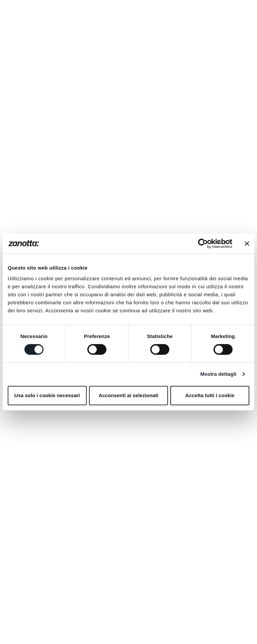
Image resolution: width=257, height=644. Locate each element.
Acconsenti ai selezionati (128, 395)
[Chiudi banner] (247, 244)
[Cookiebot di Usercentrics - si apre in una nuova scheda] (203, 244)
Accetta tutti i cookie (210, 395)
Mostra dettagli (218, 374)
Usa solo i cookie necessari (47, 395)
